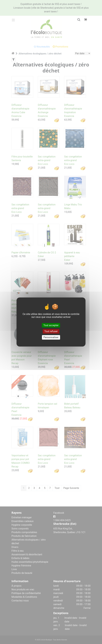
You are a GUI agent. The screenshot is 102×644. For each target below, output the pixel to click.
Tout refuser (51, 331)
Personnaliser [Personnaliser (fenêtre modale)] (51, 337)
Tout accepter (51, 325)
